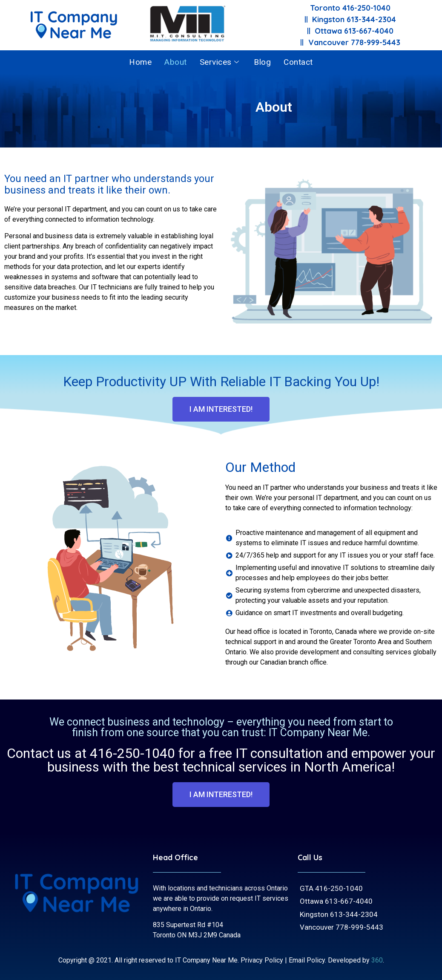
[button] (221, 409)
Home (140, 62)
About (176, 62)
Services (221, 62)
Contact (298, 62)
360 (377, 960)
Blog (262, 62)
